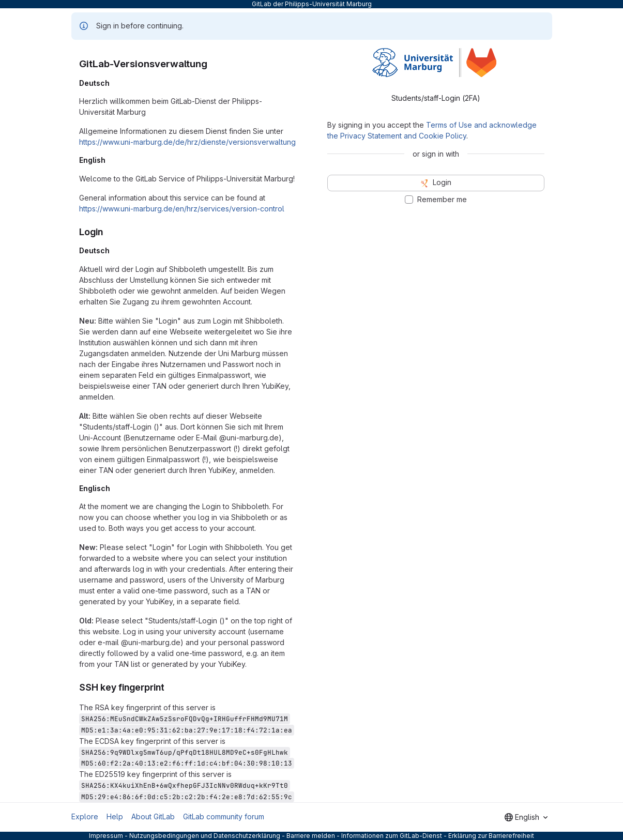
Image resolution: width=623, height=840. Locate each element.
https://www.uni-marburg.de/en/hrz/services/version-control (182, 209)
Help (115, 816)
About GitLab (153, 816)
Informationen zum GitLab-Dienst (392, 836)
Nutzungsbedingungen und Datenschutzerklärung (205, 836)
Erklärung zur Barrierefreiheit (491, 836)
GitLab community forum (224, 816)
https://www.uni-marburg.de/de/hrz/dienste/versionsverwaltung (187, 142)
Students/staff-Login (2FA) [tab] (436, 98)
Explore (85, 816)
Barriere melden (311, 836)
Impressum (106, 836)
